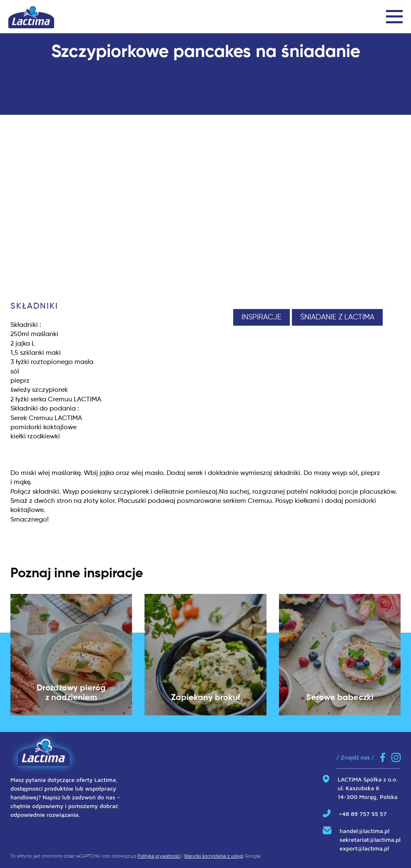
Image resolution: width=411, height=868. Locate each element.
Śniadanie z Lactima (337, 317)
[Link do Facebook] (383, 758)
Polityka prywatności (159, 856)
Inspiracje (262, 317)
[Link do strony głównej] (31, 17)
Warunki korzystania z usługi (214, 856)
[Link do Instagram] (396, 758)
